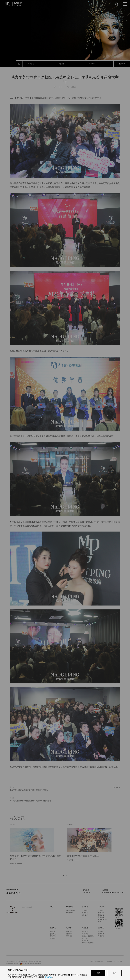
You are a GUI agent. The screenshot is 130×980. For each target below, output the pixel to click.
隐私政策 (48, 977)
